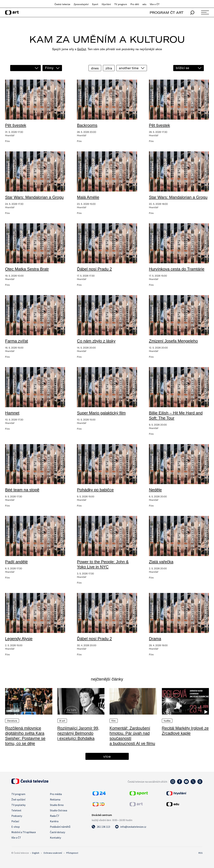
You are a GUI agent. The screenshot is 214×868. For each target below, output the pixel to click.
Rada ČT (55, 816)
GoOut (82, 49)
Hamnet (12, 413)
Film (114, 721)
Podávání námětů (60, 827)
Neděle (155, 490)
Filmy (49, 68)
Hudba (167, 721)
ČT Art (62, 721)
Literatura (12, 721)
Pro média (56, 794)
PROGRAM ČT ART (167, 13)
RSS (201, 853)
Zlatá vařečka (161, 562)
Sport (95, 4)
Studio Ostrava (59, 810)
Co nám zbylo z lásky (96, 341)
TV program (121, 4)
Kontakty (55, 838)
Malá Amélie (88, 197)
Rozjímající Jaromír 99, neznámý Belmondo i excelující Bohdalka (78, 733)
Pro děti (135, 4)
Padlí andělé (16, 562)
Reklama (55, 799)
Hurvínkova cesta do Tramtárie (177, 269)
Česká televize (62, 4)
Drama (155, 639)
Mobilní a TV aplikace (24, 832)
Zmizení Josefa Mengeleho (173, 341)
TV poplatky (18, 805)
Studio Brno (57, 805)
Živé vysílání (18, 799)
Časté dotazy (57, 832)
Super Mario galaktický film (101, 413)
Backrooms (87, 125)
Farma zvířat (17, 341)
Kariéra (54, 821)
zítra (109, 68)
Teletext (16, 810)
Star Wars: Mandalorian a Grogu (34, 197)
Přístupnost (72, 853)
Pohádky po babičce (95, 490)
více (107, 756)
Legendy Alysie (19, 639)
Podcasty (17, 816)
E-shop (16, 827)
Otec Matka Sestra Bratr (27, 269)
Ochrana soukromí (53, 853)
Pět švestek (16, 125)
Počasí (15, 821)
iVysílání (106, 4)
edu (144, 4)
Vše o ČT (155, 4)
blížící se (182, 68)
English (36, 853)
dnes (95, 68)
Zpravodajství (81, 4)
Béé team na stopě (22, 490)
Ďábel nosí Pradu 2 (94, 269)
